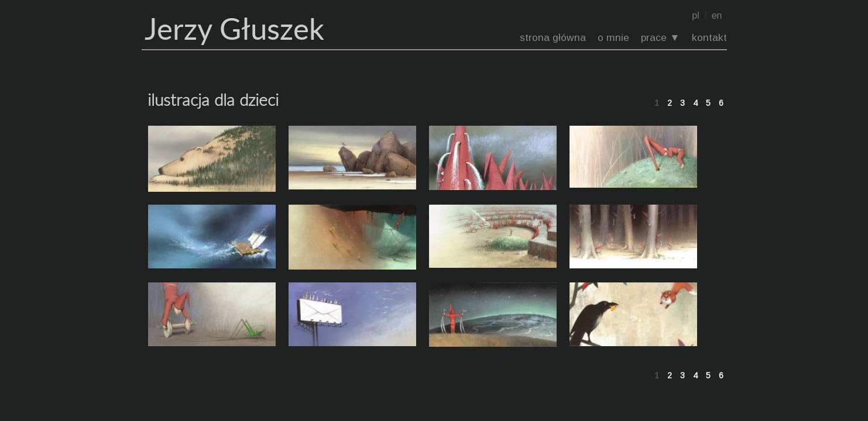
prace (654, 37)
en (717, 15)
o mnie (613, 37)
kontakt (709, 37)
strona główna (553, 37)
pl (695, 15)
